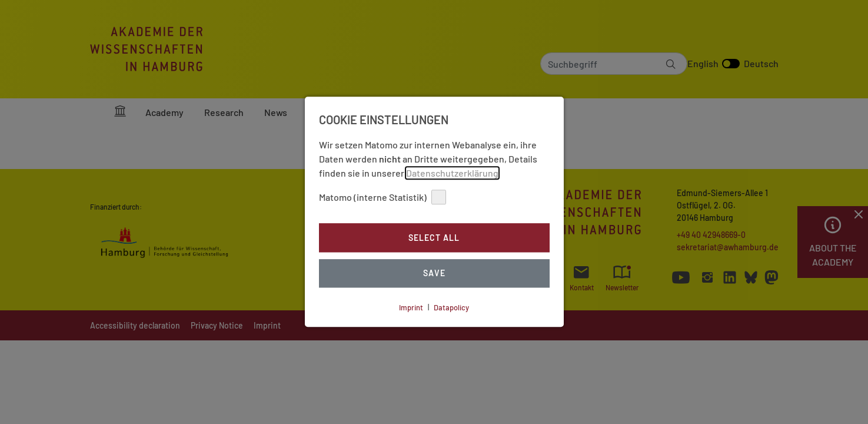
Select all (434, 238)
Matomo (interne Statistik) (383, 197)
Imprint (411, 307)
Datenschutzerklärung (452, 173)
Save (434, 274)
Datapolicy (451, 307)
